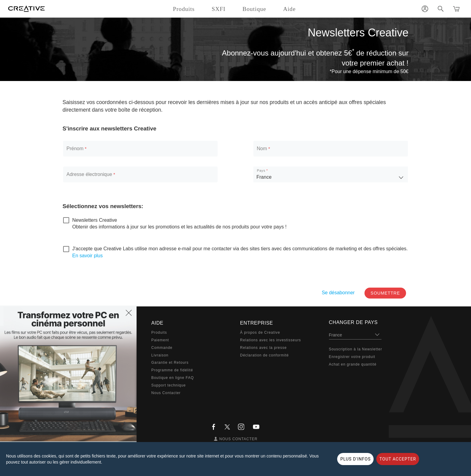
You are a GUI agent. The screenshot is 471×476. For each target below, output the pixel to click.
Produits (159, 333)
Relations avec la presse (263, 348)
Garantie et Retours (170, 363)
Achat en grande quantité (353, 364)
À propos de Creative (260, 333)
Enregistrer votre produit (352, 357)
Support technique (169, 385)
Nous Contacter (166, 393)
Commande (162, 348)
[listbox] (331, 174)
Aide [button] (289, 9)
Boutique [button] (254, 9)
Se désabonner (338, 293)
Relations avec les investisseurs (271, 340)
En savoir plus (88, 256)
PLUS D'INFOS (355, 459)
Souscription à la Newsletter (356, 349)
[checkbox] (90, 220)
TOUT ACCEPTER (398, 459)
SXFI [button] (219, 9)
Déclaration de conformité (264, 355)
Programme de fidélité (172, 370)
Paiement (160, 340)
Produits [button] (184, 9)
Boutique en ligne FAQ (173, 378)
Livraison (160, 355)
